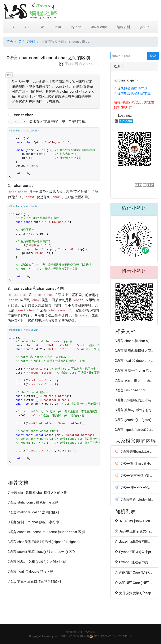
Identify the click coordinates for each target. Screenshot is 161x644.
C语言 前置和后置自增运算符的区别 (34, 581)
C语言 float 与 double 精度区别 (31, 571)
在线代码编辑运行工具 (131, 89)
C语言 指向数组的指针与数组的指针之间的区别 (134, 400)
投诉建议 (90, 632)
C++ (27, 27)
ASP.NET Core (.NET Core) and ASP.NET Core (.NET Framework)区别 (134, 583)
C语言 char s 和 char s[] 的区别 (134, 341)
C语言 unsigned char (130, 390)
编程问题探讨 (74, 632)
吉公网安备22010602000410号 (113, 636)
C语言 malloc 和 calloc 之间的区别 (33, 512)
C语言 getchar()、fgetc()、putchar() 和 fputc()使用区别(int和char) (134, 420)
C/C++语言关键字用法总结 (134, 475)
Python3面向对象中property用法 (134, 552)
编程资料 (123, 27)
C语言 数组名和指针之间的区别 (134, 351)
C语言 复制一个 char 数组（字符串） (35, 522)
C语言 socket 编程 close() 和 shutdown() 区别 (42, 552)
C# (42, 27)
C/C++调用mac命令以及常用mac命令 (134, 463)
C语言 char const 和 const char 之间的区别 (48, 58)
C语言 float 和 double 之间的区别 (134, 361)
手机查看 (69, 64)
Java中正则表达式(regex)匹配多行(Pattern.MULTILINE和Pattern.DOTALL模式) (134, 531)
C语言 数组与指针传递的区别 (134, 410)
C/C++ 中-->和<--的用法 (134, 487)
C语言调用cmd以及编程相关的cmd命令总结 (134, 451)
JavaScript (99, 27)
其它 (143, 27)
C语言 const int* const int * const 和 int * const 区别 (46, 532)
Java (57, 27)
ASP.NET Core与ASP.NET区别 (134, 572)
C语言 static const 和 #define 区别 (33, 502)
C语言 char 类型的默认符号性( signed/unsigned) (44, 542)
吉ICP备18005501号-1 (75, 636)
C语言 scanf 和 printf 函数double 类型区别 (134, 380)
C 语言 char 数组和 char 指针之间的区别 (37, 493)
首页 (10, 41)
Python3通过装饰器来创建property (134, 562)
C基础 (31, 41)
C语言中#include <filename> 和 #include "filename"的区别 (134, 499)
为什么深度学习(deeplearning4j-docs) (134, 593)
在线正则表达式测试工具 (132, 94)
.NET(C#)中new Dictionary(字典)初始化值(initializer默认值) (134, 521)
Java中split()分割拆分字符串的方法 (134, 542)
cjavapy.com (52, 636)
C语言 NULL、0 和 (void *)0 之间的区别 (37, 562)
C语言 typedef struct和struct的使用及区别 (134, 430)
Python (76, 27)
